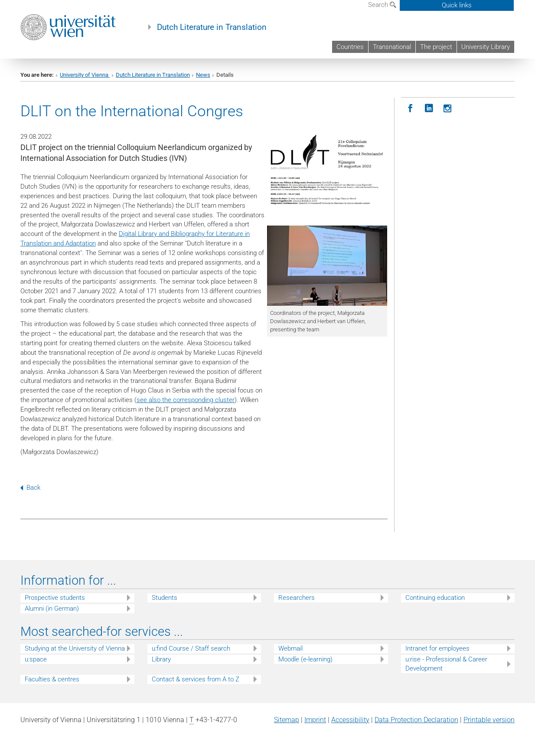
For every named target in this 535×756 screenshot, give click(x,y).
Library (161, 659)
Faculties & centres (52, 679)
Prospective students (55, 598)
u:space (36, 659)
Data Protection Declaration (416, 720)
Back (30, 488)
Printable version (489, 720)
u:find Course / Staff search (191, 648)
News (203, 75)
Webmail (290, 648)
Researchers (297, 598)
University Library (486, 47)
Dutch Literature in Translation (212, 27)
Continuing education (435, 598)
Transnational (392, 47)
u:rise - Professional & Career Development (446, 664)
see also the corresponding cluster (186, 400)
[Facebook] (410, 109)
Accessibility (350, 720)
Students (165, 598)
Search (382, 5)
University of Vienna (85, 75)
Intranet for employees (437, 648)
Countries (350, 47)
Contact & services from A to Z (196, 679)
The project (436, 47)
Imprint (315, 720)
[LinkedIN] (429, 109)
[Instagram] (448, 109)
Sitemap (287, 720)
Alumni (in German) (52, 609)
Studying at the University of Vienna (75, 648)
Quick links (457, 5)
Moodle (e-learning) (305, 659)
